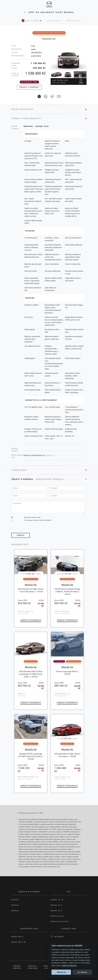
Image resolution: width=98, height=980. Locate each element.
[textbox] (29, 488)
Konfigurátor (73, 21)
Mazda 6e (31, 585)
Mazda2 (15, 900)
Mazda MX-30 (57, 916)
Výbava (16, 118)
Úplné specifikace (22, 109)
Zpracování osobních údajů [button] (32, 517)
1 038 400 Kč (35, 73)
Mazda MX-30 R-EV (60, 921)
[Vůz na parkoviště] (39, 96)
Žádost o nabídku (23, 479)
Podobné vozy (20, 544)
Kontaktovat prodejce (50, 479)
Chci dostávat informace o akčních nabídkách (38, 520)
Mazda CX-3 (56, 905)
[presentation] (28, 529)
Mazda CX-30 (57, 900)
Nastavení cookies (47, 967)
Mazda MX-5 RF (19, 942)
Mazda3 (15, 905)
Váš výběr (32, 21)
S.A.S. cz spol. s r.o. (60, 81)
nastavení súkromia (69, 966)
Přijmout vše (61, 972)
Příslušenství (33, 118)
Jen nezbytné (82, 972)
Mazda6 (15, 911)
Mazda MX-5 (17, 937)
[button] (12, 517)
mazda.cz (50, 455)
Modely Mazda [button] (54, 21)
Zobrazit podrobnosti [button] (31, 620)
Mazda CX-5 (56, 911)
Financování (19, 470)
